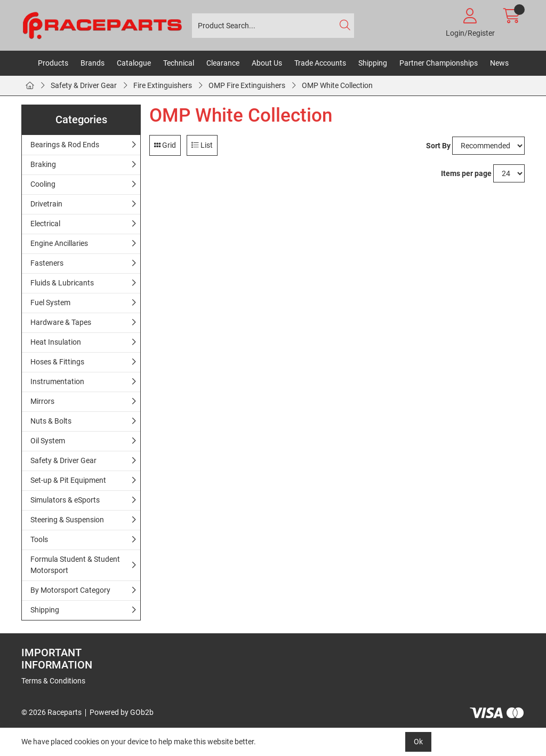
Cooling (43, 184)
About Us (267, 63)
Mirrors (42, 401)
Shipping (373, 63)
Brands (93, 63)
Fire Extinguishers (163, 85)
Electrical (45, 224)
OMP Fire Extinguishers (247, 85)
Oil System (48, 441)
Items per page (466, 173)
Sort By (438, 146)
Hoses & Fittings (57, 362)
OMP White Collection (337, 85)
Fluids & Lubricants (62, 283)
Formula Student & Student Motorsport (75, 565)
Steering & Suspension (67, 520)
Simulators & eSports (65, 500)
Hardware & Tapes (61, 322)
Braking (43, 164)
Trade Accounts (320, 63)
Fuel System (50, 303)
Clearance (223, 63)
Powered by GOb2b (122, 712)
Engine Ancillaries (59, 243)
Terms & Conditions (53, 681)
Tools (39, 539)
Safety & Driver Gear (84, 85)
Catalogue (134, 63)
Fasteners (47, 263)
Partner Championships (439, 63)
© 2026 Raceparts (51, 712)
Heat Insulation (56, 342)
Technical (179, 63)
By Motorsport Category (70, 590)
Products (53, 63)
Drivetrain (46, 204)
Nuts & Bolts (51, 421)
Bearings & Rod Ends (65, 145)
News (499, 63)
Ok (418, 742)
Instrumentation (57, 381)
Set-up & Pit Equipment (68, 480)
